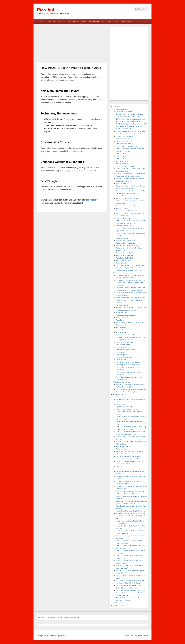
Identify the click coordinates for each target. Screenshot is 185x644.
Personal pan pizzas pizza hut (126, 315)
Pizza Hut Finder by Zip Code (126, 166)
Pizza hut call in (121, 325)
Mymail (58, 618)
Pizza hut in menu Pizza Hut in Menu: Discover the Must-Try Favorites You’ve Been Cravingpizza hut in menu (131, 337)
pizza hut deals (121, 327)
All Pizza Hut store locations (125, 397)
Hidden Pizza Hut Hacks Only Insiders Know (131, 511)
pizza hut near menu (123, 345)
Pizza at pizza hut (122, 318)
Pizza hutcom (120, 352)
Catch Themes (143, 636)
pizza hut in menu (122, 332)
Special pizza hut (122, 360)
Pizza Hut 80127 (121, 154)
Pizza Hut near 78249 (123, 218)
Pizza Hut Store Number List (126, 243)
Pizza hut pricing (121, 449)
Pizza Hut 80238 (121, 156)
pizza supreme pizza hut (124, 260)
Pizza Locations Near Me (124, 255)
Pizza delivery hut (122, 141)
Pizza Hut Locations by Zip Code (127, 198)
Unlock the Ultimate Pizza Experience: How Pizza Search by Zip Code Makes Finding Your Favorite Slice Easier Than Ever (131, 268)
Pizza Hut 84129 (121, 159)
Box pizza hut (120, 404)
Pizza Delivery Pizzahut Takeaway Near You (131, 322)
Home (41, 21)
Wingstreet (120, 466)
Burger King (65, 618)
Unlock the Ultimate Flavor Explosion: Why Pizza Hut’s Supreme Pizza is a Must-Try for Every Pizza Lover (131, 593)
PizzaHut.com (118, 603)
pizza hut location (122, 196)
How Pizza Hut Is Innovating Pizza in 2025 (130, 513)
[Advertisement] (57, 45)
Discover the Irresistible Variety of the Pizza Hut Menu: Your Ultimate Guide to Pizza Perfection (131, 283)
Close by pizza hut (122, 109)
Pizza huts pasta (121, 355)
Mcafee (53, 618)
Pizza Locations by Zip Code (126, 253)
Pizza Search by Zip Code (125, 258)
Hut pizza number (122, 305)
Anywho (41, 618)
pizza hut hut (120, 330)
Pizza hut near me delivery (125, 226)
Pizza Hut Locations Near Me (126, 206)
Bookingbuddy (75, 618)
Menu (61, 21)
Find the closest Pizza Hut (125, 136)
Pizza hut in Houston (123, 183)
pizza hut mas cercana (124, 446)
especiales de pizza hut (124, 407)
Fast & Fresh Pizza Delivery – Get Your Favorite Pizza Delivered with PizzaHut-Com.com (129, 412)
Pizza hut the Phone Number (126, 350)
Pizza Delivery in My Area (125, 144)
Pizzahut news (113, 21)
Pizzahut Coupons (96, 21)
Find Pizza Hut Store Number (126, 129)
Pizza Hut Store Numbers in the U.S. (128, 245)
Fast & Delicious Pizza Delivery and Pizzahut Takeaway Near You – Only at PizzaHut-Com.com (131, 300)
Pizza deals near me (123, 139)
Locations (51, 21)
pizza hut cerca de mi (123, 161)
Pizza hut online (121, 347)
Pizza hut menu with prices (125, 342)
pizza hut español (122, 164)
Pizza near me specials (124, 357)
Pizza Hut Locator (122, 208)
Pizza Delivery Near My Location (127, 146)
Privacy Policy (127, 21)
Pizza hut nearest (122, 238)
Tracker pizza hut (122, 263)
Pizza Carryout (121, 320)
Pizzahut (46, 10)
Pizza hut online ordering (76, 21)
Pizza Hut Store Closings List (126, 241)
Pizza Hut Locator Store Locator (127, 211)
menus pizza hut (121, 313)
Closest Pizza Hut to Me (124, 112)
